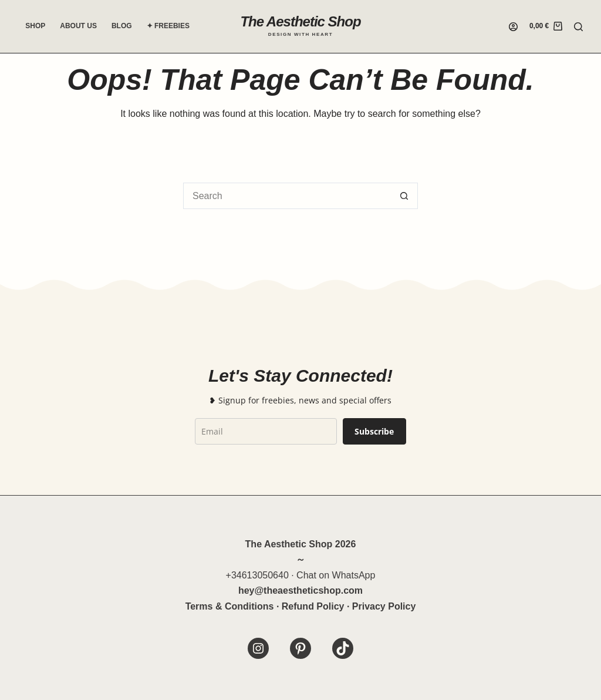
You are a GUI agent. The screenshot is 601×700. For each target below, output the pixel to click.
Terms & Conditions (230, 606)
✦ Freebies (168, 26)
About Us (78, 26)
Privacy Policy (384, 606)
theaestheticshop (302, 590)
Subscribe (374, 431)
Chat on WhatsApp (336, 575)
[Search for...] (287, 196)
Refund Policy (313, 606)
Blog (122, 26)
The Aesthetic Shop (300, 21)
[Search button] (405, 196)
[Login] (513, 27)
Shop (35, 26)
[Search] (578, 27)
